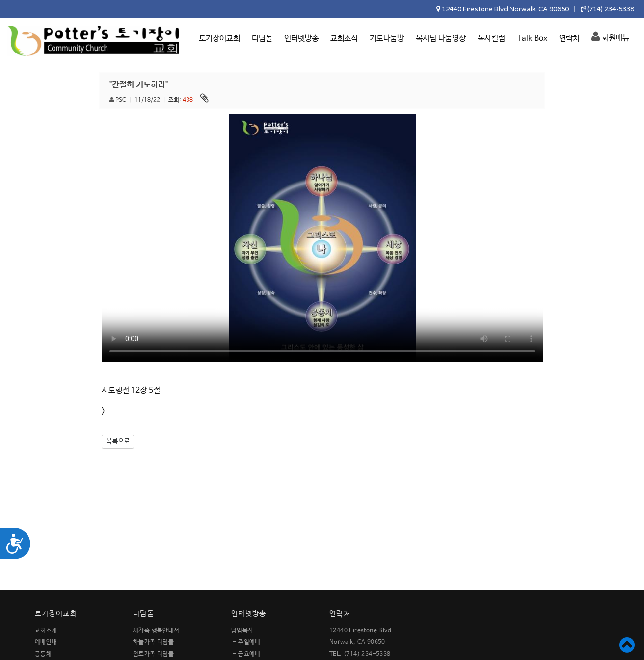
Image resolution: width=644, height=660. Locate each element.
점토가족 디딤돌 (153, 654)
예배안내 (46, 642)
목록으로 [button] (118, 441)
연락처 (569, 39)
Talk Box (532, 39)
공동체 (43, 654)
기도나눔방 (387, 39)
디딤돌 (262, 39)
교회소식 (344, 39)
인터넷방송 (301, 39)
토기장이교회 (219, 39)
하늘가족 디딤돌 (153, 642)
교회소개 (46, 631)
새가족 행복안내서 (156, 631)
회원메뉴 (610, 37)
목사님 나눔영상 (441, 39)
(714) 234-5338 (611, 9)
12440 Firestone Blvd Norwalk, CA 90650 (505, 9)
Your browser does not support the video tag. (322, 238)
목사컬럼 (491, 39)
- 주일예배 (246, 642)
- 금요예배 (246, 654)
